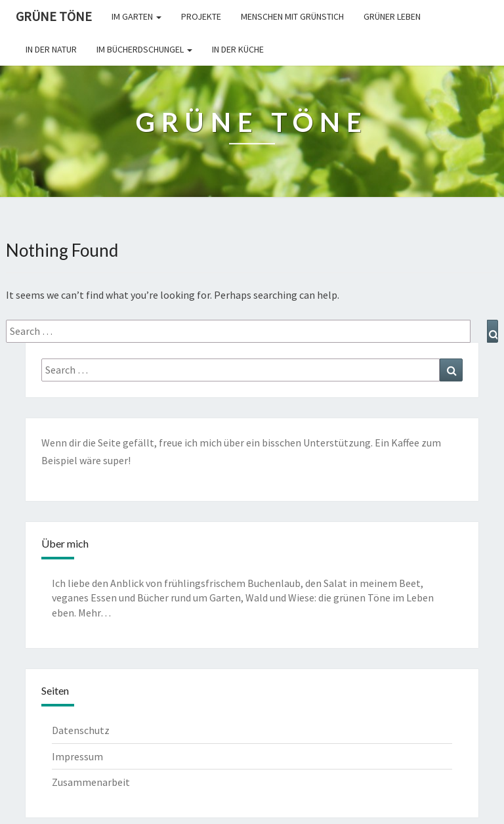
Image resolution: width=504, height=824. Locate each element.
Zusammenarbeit (91, 782)
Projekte (201, 16)
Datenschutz (81, 730)
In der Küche (238, 49)
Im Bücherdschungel (144, 49)
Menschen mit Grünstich (292, 16)
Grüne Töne (54, 16)
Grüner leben (392, 16)
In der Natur (51, 49)
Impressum (77, 756)
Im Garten (136, 16)
